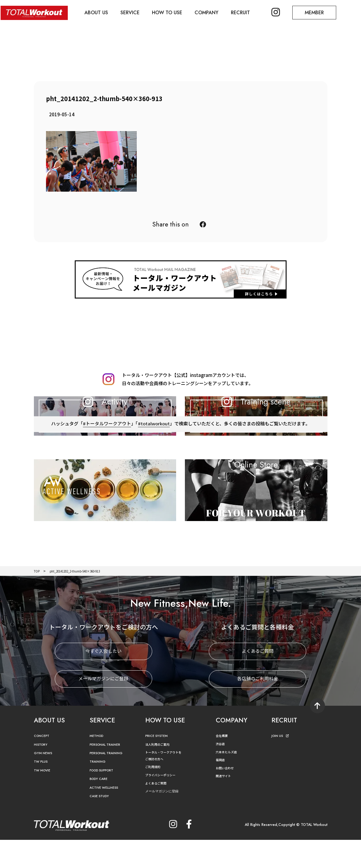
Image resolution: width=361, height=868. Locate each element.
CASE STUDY (101, 824)
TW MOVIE (44, 798)
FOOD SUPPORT (105, 798)
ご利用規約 (154, 795)
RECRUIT (245, 12)
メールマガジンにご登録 (103, 707)
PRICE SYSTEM (158, 764)
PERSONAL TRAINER (108, 772)
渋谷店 (221, 772)
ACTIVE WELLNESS (107, 815)
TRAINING (99, 790)
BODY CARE (100, 807)
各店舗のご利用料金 (258, 707)
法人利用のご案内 (160, 772)
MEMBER (321, 12)
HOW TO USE (170, 12)
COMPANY (210, 12)
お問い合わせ (227, 796)
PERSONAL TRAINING (110, 781)
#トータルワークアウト (107, 458)
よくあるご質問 (258, 680)
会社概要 (223, 764)
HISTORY (42, 772)
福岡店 (221, 788)
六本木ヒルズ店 (228, 780)
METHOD (98, 764)
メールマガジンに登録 (165, 819)
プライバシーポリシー (163, 803)
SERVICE (132, 12)
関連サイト (225, 804)
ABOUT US (97, 12)
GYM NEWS (44, 781)
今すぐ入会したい (103, 680)
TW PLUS (42, 790)
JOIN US (282, 764)
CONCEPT (43, 764)
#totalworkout (154, 458)
